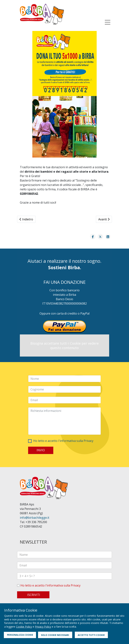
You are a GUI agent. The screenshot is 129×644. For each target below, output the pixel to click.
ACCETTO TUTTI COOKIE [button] (91, 635)
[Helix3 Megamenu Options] (108, 22)
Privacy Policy (43, 627)
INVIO (41, 450)
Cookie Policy (24, 627)
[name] (64, 555)
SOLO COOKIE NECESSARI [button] (55, 635)
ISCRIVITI (33, 595)
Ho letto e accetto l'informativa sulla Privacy (63, 441)
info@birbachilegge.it (35, 518)
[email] (64, 565)
